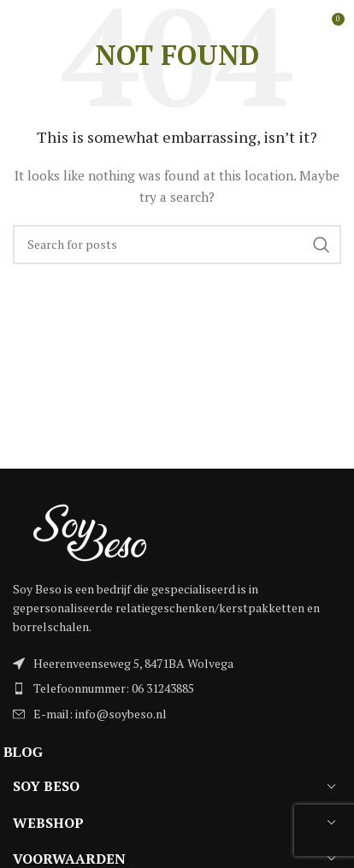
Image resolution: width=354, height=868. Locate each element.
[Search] (177, 245)
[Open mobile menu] (41, 26)
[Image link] (90, 531)
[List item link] (177, 688)
